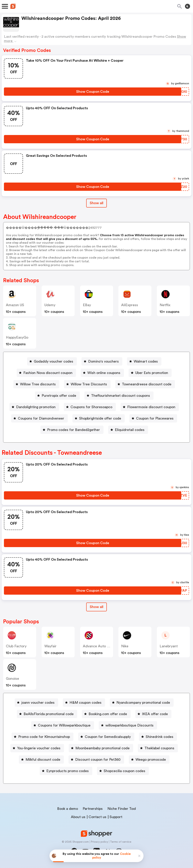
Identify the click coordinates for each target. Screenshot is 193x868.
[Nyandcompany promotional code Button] (142, 703)
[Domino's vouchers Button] (102, 361)
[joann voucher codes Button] (36, 703)
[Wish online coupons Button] (102, 373)
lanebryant (169, 646)
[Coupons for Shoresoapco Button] (90, 407)
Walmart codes (146, 361)
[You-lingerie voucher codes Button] (37, 748)
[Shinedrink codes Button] (158, 737)
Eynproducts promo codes (68, 771)
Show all (96, 607)
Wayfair (50, 646)
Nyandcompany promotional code (143, 703)
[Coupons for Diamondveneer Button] (39, 418)
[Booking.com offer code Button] (106, 714)
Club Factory (16, 646)
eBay (87, 305)
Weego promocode (151, 760)
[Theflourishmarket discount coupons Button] (119, 396)
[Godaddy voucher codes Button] (52, 361)
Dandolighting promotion (36, 407)
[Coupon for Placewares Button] (153, 418)
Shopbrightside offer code (100, 418)
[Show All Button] (96, 607)
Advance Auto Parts (99, 646)
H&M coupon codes (86, 703)
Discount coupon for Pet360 (98, 760)
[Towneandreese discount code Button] (145, 384)
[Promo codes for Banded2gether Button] (72, 430)
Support (116, 817)
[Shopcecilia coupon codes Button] (123, 771)
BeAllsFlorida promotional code (49, 714)
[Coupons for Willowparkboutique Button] (63, 725)
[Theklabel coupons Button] (158, 748)
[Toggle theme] (188, 6)
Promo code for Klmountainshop (44, 737)
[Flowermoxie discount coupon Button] (150, 407)
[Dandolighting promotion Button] (34, 407)
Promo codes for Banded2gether (74, 430)
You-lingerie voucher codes (39, 748)
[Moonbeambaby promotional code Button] (101, 748)
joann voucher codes (38, 703)
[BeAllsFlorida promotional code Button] (47, 714)
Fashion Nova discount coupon (48, 373)
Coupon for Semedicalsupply (108, 737)
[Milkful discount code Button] (41, 760)
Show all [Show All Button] (96, 203)
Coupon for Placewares (155, 418)
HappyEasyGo (17, 337)
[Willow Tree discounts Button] (36, 384)
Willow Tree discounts (38, 384)
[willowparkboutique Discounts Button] (128, 725)
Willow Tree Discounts (89, 384)
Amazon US (15, 305)
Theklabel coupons (159, 748)
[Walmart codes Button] (144, 361)
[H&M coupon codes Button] (84, 703)
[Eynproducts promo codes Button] (66, 771)
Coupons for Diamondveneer (41, 418)
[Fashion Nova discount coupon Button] (46, 373)
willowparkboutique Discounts (129, 725)
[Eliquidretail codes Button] (128, 430)
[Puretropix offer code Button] (57, 396)
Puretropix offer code (59, 396)
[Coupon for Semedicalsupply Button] (106, 737)
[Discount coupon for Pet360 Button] (96, 760)
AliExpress (130, 305)
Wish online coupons (104, 373)
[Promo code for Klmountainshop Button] (43, 737)
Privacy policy (99, 842)
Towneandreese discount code (147, 384)
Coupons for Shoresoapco (91, 407)
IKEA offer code (155, 714)
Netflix (165, 305)
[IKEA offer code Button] (153, 714)
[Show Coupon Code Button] (93, 92)
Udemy (50, 305)
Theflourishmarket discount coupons (121, 396)
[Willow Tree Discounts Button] (87, 384)
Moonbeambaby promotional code (102, 748)
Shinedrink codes (160, 737)
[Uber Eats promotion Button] (150, 373)
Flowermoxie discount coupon (151, 407)
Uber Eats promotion (152, 373)
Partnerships (93, 809)
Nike (125, 646)
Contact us (97, 817)
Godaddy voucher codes (54, 361)
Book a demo (68, 809)
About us (78, 817)
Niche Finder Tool (122, 809)
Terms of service (121, 842)
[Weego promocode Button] (149, 760)
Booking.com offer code (108, 714)
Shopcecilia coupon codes (124, 771)
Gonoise (12, 679)
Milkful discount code (43, 760)
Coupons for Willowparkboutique (64, 725)
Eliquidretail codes (130, 430)
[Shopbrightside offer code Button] (99, 418)
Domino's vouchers (103, 361)
